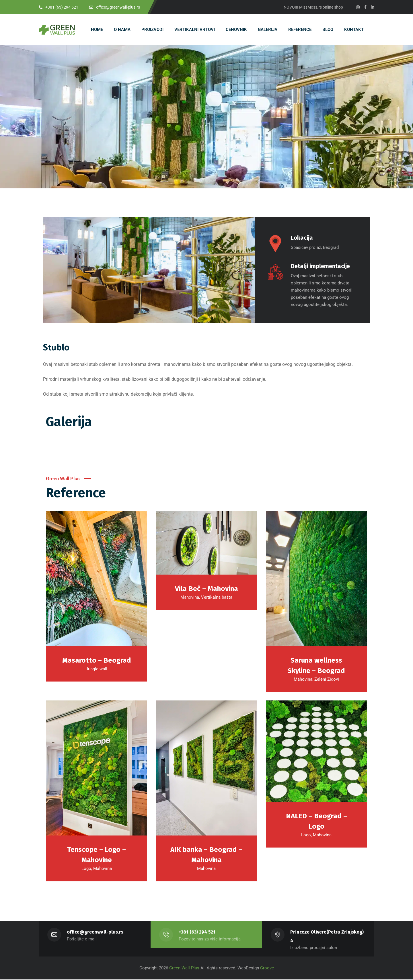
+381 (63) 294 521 (197, 933)
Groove (267, 969)
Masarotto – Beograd (97, 661)
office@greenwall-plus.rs (95, 933)
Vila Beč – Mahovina (206, 589)
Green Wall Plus (184, 969)
